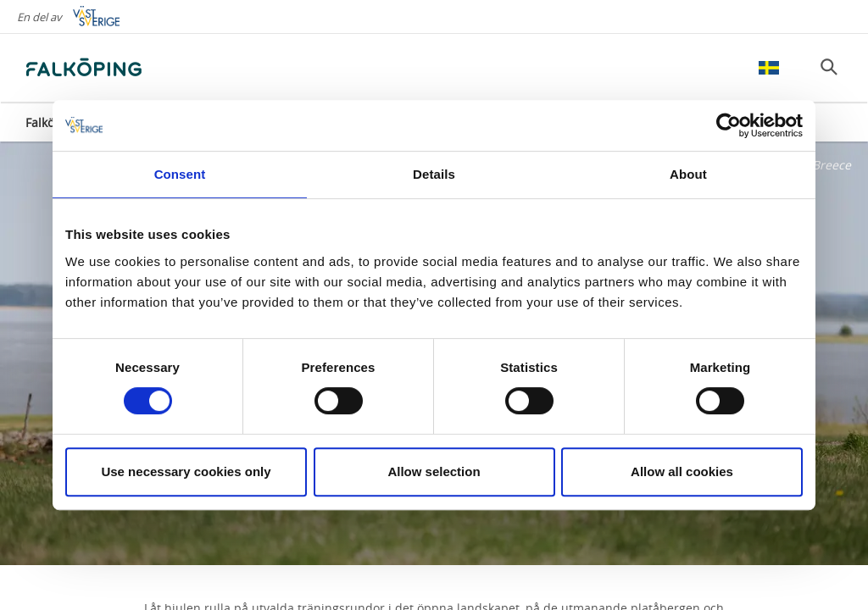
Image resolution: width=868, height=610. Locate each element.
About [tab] (688, 174)
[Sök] (829, 67)
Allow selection (434, 471)
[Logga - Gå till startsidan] (85, 68)
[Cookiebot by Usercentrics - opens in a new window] (729, 125)
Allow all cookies (682, 471)
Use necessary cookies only (186, 471)
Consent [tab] (180, 174)
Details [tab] (434, 174)
